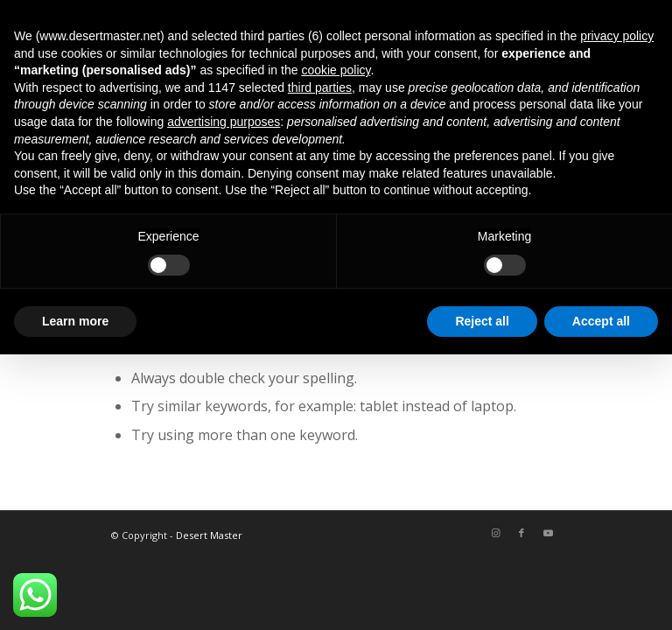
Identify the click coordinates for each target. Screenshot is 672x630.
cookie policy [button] (336, 70)
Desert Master (209, 535)
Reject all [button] (482, 321)
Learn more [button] (75, 321)
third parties (320, 87)
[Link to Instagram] (495, 533)
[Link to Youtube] (548, 533)
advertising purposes (224, 122)
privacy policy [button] (617, 36)
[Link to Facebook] (521, 533)
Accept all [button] (601, 321)
